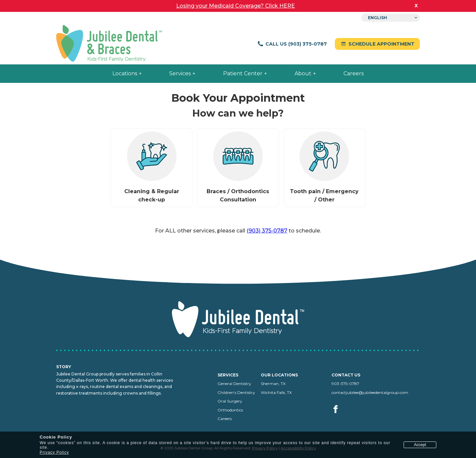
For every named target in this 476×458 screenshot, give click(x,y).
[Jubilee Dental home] (109, 44)
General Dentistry (234, 384)
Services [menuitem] (180, 73)
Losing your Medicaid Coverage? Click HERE (236, 6)
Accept (420, 445)
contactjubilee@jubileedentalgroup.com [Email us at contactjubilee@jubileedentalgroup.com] (370, 392)
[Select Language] (391, 18)
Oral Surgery (230, 401)
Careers (225, 419)
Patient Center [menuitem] (243, 73)
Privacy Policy (54, 452)
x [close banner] (416, 5)
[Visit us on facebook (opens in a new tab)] (336, 417)
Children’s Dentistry (236, 392)
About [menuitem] (303, 73)
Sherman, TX (273, 384)
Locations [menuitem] (125, 73)
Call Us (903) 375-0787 (292, 44)
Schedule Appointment (377, 44)
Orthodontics (230, 410)
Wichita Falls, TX (276, 392)
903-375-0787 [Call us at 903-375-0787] (345, 384)
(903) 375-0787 (267, 231)
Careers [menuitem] (354, 73)
